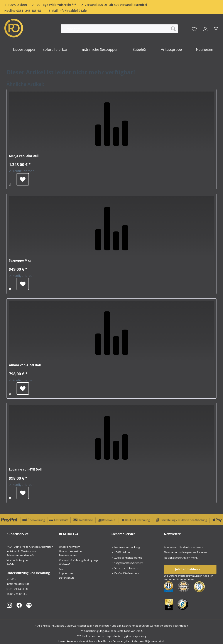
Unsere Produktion (70, 551)
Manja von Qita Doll (24, 156)
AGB (62, 569)
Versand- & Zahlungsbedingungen (80, 560)
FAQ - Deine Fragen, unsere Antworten (30, 547)
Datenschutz (67, 578)
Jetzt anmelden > (188, 569)
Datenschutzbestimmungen (186, 576)
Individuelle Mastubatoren (22, 551)
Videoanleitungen (17, 560)
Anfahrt (11, 564)
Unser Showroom (70, 547)
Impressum (66, 573)
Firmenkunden (68, 555)
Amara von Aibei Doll (25, 365)
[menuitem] (119, 31)
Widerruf (64, 564)
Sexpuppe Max (20, 260)
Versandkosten (102, 626)
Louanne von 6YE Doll (25, 469)
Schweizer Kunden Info (20, 555)
